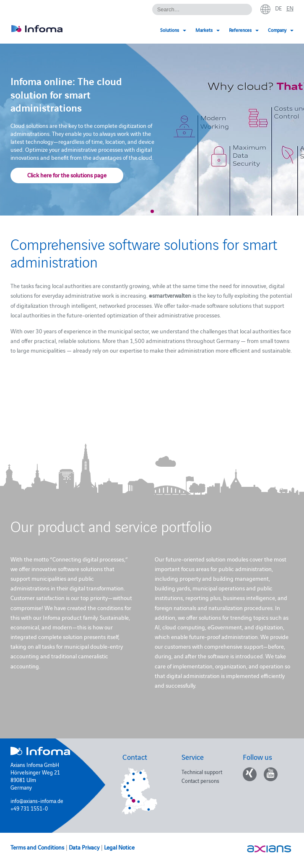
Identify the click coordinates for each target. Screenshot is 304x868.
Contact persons (200, 780)
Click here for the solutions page (67, 175)
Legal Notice (119, 847)
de (278, 8)
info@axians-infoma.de (37, 800)
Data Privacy (84, 847)
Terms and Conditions (37, 847)
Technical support (202, 772)
